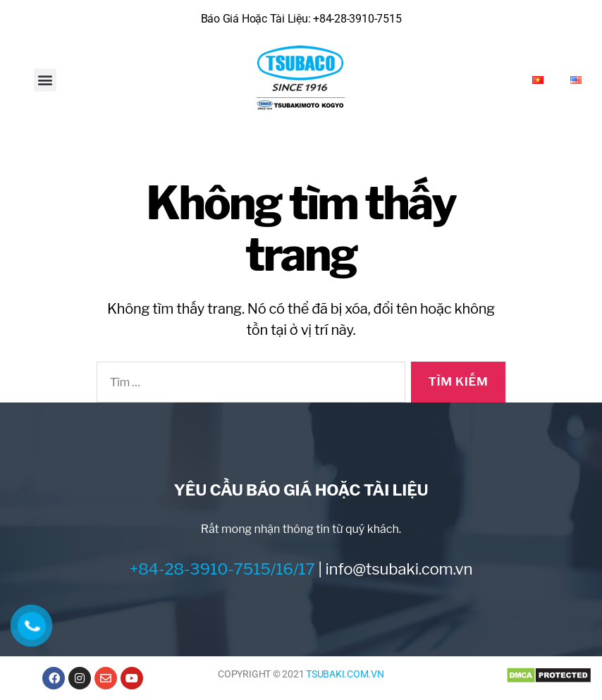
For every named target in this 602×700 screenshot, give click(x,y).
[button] (45, 80)
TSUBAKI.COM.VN (345, 674)
